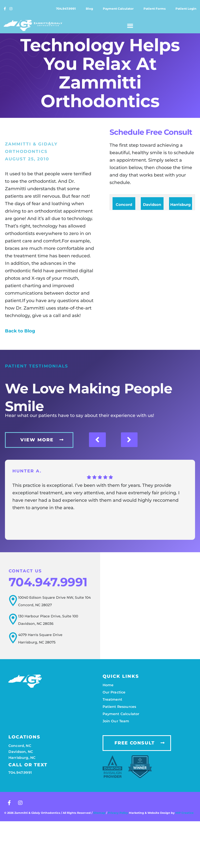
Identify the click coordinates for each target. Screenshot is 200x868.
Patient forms (155, 9)
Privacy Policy (118, 813)
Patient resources (119, 707)
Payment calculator (118, 9)
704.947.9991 (66, 9)
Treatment (112, 699)
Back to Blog (20, 331)
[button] (130, 25)
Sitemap (99, 813)
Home (108, 685)
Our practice (114, 692)
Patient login (186, 9)
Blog (89, 9)
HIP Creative (185, 813)
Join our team (116, 721)
